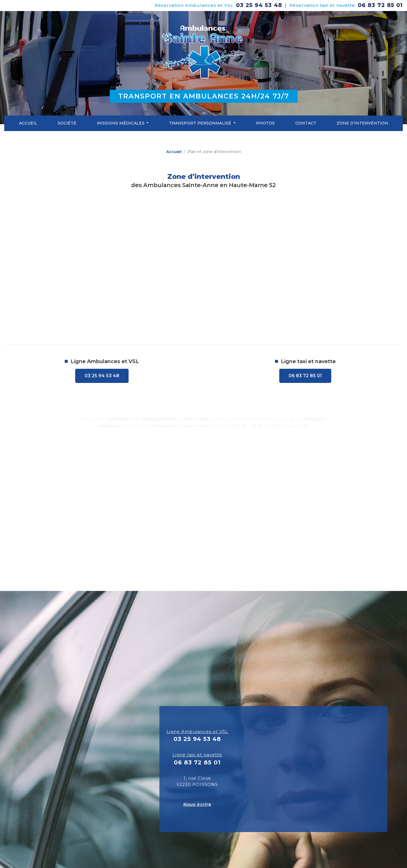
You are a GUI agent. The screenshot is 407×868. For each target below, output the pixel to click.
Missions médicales (121, 123)
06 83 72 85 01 (380, 5)
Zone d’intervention (362, 123)
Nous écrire (197, 804)
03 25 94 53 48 (259, 5)
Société (67, 123)
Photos (265, 123)
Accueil (28, 123)
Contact (306, 123)
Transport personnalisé (201, 123)
